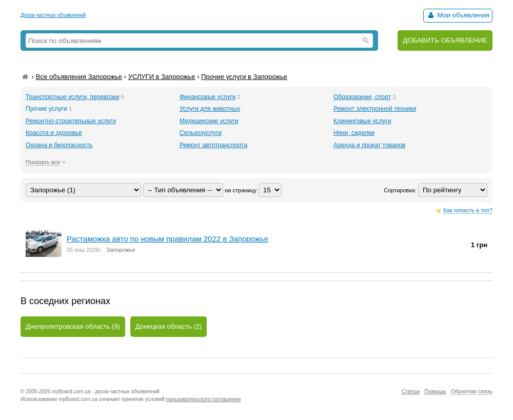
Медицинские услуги (209, 121)
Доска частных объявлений (53, 15)
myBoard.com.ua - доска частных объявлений (106, 392)
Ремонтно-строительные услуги (71, 121)
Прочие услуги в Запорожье (244, 77)
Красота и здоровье (54, 133)
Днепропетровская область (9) (73, 326)
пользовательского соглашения (204, 399)
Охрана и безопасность (59, 145)
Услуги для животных (210, 109)
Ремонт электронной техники (375, 109)
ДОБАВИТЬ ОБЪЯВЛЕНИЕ (445, 40)
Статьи (410, 391)
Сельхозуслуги (201, 133)
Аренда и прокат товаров (369, 145)
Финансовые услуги (208, 97)
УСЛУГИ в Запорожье (162, 77)
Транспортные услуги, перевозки (72, 97)
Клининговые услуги (362, 121)
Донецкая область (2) (169, 326)
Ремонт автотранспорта (213, 145)
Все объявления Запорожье (79, 77)
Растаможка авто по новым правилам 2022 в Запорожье (167, 239)
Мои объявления (458, 15)
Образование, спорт (362, 97)
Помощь (435, 391)
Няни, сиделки (354, 133)
